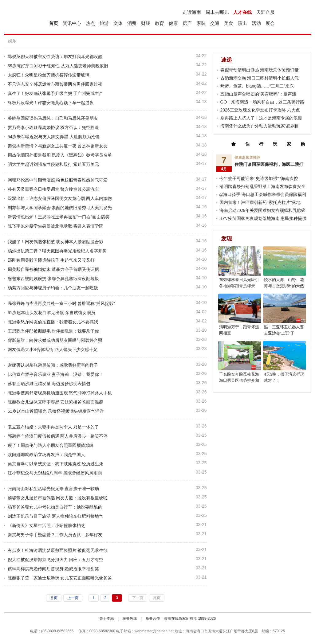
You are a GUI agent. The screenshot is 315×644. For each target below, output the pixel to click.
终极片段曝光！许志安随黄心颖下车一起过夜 (51, 103)
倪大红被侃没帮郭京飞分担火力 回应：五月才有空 (56, 560)
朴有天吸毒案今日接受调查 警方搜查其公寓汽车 (53, 189)
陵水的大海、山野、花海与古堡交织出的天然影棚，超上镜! (284, 286)
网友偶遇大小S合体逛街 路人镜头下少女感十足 (53, 349)
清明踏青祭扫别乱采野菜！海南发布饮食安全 (262, 187)
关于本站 (107, 619)
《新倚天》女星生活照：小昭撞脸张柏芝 (46, 525)
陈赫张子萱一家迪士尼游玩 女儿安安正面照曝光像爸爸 (60, 578)
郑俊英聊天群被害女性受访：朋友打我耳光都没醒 (55, 57)
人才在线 (242, 12)
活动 (256, 23)
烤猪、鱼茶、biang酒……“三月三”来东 (257, 86)
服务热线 (130, 619)
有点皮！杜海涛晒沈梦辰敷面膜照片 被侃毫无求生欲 (58, 550)
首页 (53, 23)
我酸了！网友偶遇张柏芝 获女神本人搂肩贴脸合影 (56, 242)
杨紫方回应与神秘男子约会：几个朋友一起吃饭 (53, 288)
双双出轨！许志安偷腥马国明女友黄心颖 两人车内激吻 (60, 198)
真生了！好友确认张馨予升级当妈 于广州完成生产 (56, 93)
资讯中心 (72, 23)
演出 (242, 23)
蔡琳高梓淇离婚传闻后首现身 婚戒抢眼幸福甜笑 (53, 569)
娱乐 (12, 41)
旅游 (104, 23)
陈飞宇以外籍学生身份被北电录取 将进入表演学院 (56, 226)
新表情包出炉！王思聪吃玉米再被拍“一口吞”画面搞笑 (59, 217)
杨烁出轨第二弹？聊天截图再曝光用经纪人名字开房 (57, 251)
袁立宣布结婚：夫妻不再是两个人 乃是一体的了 (53, 427)
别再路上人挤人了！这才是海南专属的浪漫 (261, 118)
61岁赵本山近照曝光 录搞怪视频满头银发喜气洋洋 (56, 411)
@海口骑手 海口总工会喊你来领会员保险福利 (263, 195)
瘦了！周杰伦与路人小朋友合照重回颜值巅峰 (51, 445)
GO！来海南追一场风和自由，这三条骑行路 (262, 102)
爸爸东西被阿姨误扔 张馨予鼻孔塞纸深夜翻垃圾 (53, 279)
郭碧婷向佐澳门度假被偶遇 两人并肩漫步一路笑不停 (58, 436)
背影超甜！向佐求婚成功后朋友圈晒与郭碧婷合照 (55, 340)
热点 (90, 23)
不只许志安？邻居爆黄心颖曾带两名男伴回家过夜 (55, 84)
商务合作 (153, 619)
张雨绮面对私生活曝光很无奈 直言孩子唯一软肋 (53, 489)
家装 (201, 23)
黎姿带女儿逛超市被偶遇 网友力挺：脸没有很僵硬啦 (58, 498)
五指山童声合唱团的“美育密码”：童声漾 (258, 94)
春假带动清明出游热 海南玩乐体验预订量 (260, 70)
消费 (132, 23)
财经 (146, 23)
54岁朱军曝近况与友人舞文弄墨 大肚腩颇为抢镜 (54, 137)
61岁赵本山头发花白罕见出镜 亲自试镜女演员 (51, 313)
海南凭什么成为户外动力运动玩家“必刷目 (260, 126)
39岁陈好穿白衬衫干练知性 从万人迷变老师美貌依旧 (58, 66)
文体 (118, 23)
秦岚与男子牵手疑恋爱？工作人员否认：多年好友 (55, 535)
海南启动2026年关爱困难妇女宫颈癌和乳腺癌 (262, 211)
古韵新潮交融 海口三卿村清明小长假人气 (260, 78)
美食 (229, 23)
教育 (159, 23)
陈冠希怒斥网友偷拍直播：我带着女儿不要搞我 (53, 322)
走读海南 (192, 12)
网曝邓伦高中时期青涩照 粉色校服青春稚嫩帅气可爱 (58, 180)
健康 (173, 23)
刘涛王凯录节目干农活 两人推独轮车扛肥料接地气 (56, 516)
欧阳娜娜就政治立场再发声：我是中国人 (46, 455)
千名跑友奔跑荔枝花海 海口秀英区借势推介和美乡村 (239, 380)
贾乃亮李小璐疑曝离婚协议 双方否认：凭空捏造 (53, 127)
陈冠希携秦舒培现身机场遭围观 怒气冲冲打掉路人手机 (60, 393)
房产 (187, 23)
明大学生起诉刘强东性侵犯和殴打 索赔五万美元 (53, 164)
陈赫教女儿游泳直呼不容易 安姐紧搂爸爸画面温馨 (56, 402)
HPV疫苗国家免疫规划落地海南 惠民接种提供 (263, 219)
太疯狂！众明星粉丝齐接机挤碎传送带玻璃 (49, 75)
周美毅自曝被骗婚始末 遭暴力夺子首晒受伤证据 (53, 269)
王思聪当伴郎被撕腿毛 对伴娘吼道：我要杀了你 (53, 331)
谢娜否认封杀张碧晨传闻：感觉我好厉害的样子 (53, 365)
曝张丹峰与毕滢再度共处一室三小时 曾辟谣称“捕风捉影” (61, 303)
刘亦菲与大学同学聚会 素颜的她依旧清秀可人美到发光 (60, 208)
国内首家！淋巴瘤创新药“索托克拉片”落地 (260, 203)
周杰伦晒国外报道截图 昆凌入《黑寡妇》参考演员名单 (60, 155)
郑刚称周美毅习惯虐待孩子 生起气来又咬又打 (51, 260)
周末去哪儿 (217, 12)
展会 (270, 23)
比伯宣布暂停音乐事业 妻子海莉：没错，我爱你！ (56, 374)
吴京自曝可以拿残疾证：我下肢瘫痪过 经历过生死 (56, 464)
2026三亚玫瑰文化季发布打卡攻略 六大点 (260, 110)
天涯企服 (266, 12)
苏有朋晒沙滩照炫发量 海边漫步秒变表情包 (49, 384)
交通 (215, 23)
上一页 (73, 598)
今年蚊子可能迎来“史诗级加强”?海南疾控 (259, 179)
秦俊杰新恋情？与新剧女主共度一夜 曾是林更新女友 (58, 146)
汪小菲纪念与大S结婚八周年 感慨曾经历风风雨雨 (55, 473)
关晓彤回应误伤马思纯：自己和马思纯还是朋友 (53, 118)
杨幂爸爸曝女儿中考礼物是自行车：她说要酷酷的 (55, 507)
